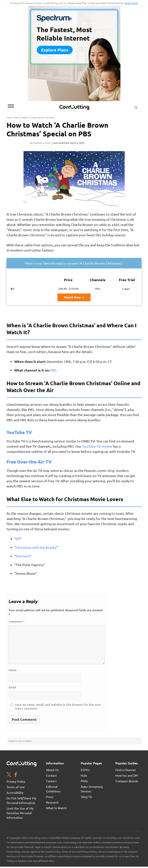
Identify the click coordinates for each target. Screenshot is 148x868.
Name (13, 670)
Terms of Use (16, 787)
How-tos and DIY (127, 775)
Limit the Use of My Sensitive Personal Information (20, 813)
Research (52, 802)
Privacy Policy (16, 781)
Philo (84, 781)
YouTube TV (19, 432)
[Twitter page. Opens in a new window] (9, 775)
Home (9, 117)
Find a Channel (126, 770)
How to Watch (25, 741)
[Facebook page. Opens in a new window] (16, 775)
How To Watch (21, 117)
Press (50, 797)
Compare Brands (127, 781)
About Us (52, 770)
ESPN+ (85, 770)
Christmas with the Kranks (36, 547)
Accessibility (15, 792)
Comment (17, 622)
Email (12, 687)
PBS (54, 370)
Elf (18, 539)
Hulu (84, 775)
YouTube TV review (97, 446)
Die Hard (23, 556)
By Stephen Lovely (40, 143)
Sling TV (86, 797)
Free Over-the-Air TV (29, 462)
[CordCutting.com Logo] (75, 107)
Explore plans (55, 50)
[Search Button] (136, 107)
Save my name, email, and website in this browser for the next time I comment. (58, 707)
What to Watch (56, 808)
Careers (51, 781)
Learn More (131, 3)
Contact (51, 775)
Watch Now (74, 297)
